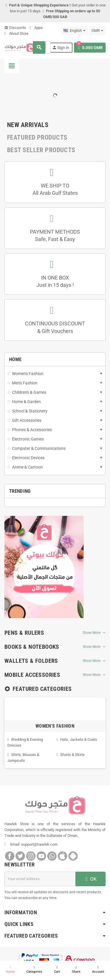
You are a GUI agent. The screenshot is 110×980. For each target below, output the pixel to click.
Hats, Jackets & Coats (79, 739)
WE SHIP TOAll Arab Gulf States (55, 189)
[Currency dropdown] (97, 31)
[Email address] (40, 879)
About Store (16, 33)
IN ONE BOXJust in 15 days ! (55, 281)
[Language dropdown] (74, 31)
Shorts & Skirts (72, 755)
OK (90, 879)
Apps (36, 28)
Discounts (15, 28)
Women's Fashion (55, 726)
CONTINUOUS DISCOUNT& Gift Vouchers (55, 327)
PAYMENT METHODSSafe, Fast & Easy (55, 235)
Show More (94, 633)
